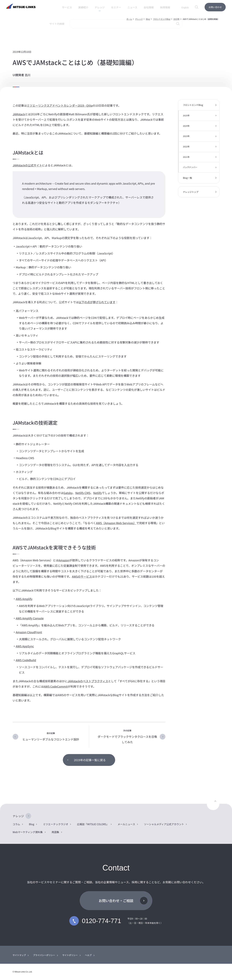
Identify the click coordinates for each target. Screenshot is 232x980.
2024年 (186, 126)
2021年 (186, 157)
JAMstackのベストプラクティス (88, 681)
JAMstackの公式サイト (27, 165)
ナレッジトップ (191, 192)
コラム (16, 824)
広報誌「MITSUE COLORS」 (93, 824)
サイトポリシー (70, 955)
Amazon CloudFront (29, 632)
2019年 (176, 19)
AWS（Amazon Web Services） (116, 523)
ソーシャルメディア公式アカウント (164, 824)
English (185, 8)
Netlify (98, 493)
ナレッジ (139, 19)
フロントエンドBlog (162, 19)
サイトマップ (19, 955)
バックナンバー (190, 167)
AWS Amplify (24, 599)
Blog (148, 19)
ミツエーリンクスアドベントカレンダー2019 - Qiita (60, 105)
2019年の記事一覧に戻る (90, 760)
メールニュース (126, 824)
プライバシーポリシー (44, 955)
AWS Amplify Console (30, 618)
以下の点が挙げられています (97, 302)
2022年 (186, 147)
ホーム (129, 19)
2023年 (186, 136)
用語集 (55, 832)
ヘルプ (88, 955)
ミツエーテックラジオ (56, 824)
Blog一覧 (187, 178)
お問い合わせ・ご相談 (116, 900)
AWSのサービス (82, 576)
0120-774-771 (95, 921)
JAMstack (19, 114)
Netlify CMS (83, 493)
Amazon (64, 560)
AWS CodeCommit (56, 686)
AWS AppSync (25, 646)
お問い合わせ (215, 7)
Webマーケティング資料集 (28, 832)
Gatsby (68, 493)
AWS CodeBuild (26, 660)
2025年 (186, 115)
